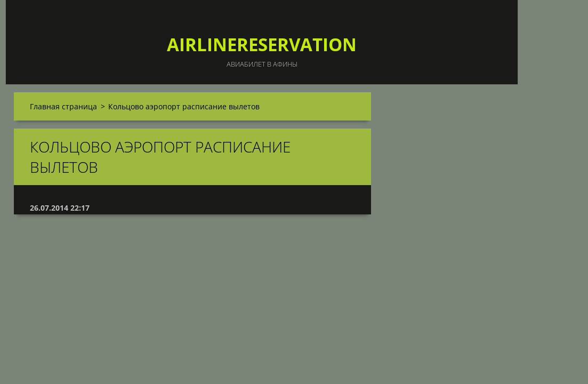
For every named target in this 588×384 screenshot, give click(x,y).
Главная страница (63, 106)
